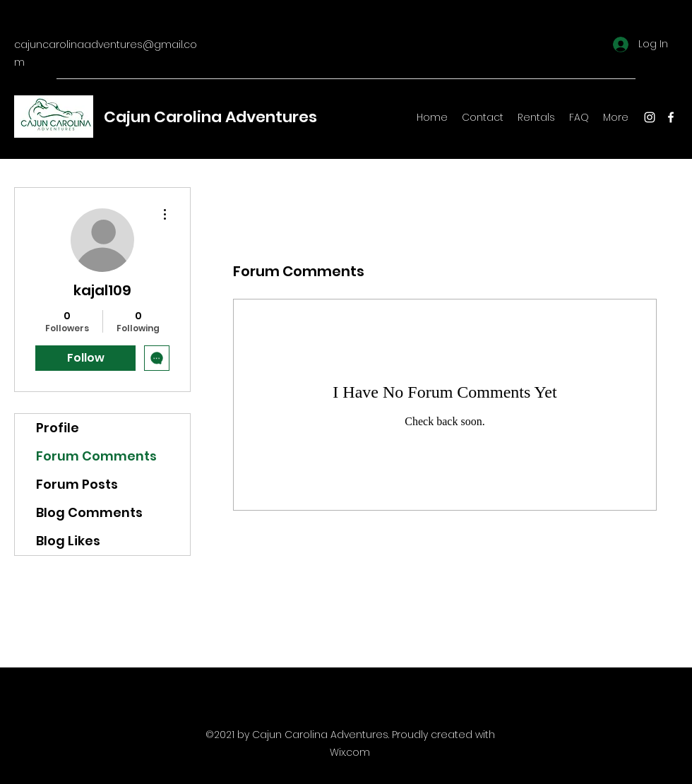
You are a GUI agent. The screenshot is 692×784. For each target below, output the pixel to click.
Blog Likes (68, 541)
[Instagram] (650, 117)
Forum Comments (96, 456)
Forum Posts (77, 484)
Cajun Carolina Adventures (210, 117)
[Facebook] (671, 117)
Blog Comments (89, 512)
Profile (58, 428)
